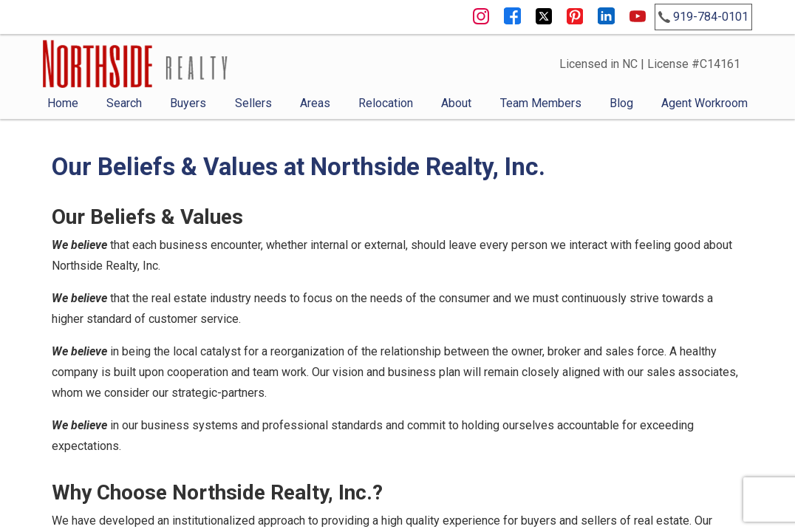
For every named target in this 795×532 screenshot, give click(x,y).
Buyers (188, 103)
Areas (315, 103)
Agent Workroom (704, 103)
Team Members (541, 103)
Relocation (386, 103)
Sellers (253, 103)
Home (63, 103)
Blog (621, 103)
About (456, 103)
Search (124, 103)
